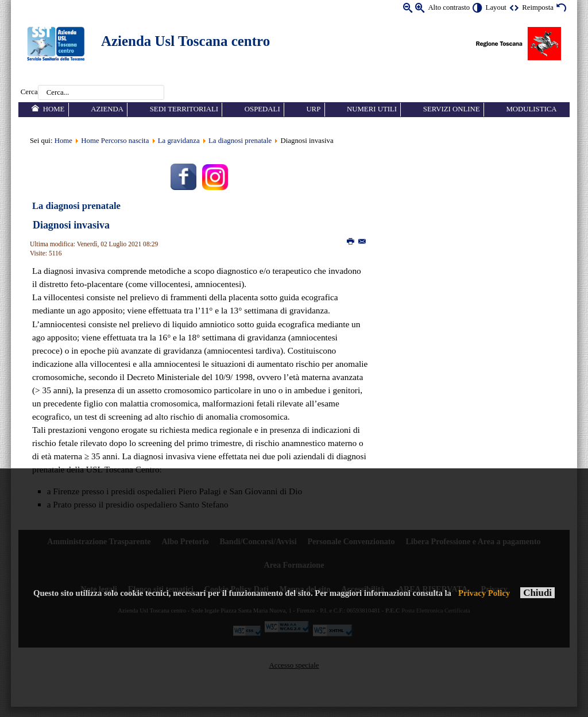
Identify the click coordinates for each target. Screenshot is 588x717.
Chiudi (537, 593)
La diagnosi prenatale (240, 141)
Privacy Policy (484, 593)
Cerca (29, 92)
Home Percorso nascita (115, 141)
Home (63, 141)
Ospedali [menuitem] (262, 109)
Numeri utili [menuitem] (372, 109)
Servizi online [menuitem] (452, 109)
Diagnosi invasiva (71, 225)
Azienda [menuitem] (107, 109)
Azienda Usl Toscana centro (185, 41)
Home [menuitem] (54, 109)
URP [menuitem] (313, 109)
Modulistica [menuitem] (531, 109)
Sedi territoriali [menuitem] (184, 109)
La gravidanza (179, 141)
